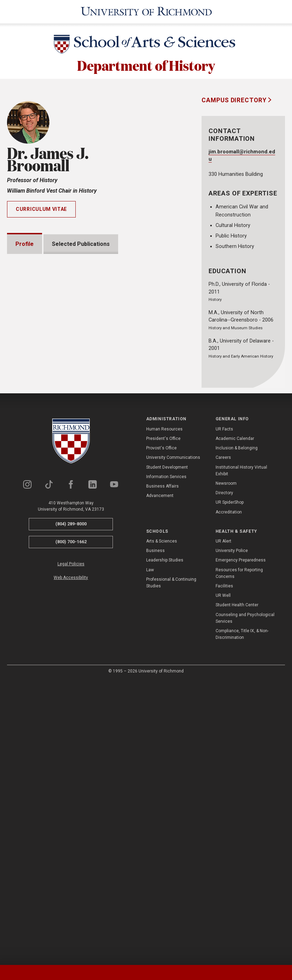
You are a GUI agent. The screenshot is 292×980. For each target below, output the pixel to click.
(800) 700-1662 (71, 825)
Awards (34, 562)
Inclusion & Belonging (237, 731)
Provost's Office (161, 731)
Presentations (43, 582)
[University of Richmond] (146, 12)
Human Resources (164, 712)
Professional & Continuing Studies (171, 866)
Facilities (224, 869)
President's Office (163, 722)
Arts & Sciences (162, 824)
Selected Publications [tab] (81, 244)
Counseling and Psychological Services (245, 901)
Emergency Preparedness (241, 844)
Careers (223, 741)
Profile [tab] (25, 244)
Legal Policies (71, 847)
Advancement (160, 779)
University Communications (173, 741)
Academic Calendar (235, 722)
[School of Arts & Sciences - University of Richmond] (146, 46)
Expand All (155, 526)
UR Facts (224, 712)
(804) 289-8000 (71, 808)
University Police (232, 834)
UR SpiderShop (230, 786)
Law (150, 853)
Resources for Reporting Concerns (239, 857)
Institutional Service (50, 622)
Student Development (167, 751)
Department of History (146, 65)
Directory (224, 776)
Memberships (42, 602)
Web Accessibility (71, 861)
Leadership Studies (165, 844)
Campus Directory (235, 100)
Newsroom (226, 767)
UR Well (223, 879)
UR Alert (223, 824)
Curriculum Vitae (41, 209)
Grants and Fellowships (55, 542)
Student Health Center (237, 888)
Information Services (166, 760)
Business (155, 834)
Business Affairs (162, 769)
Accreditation (229, 795)
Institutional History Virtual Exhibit (241, 754)
